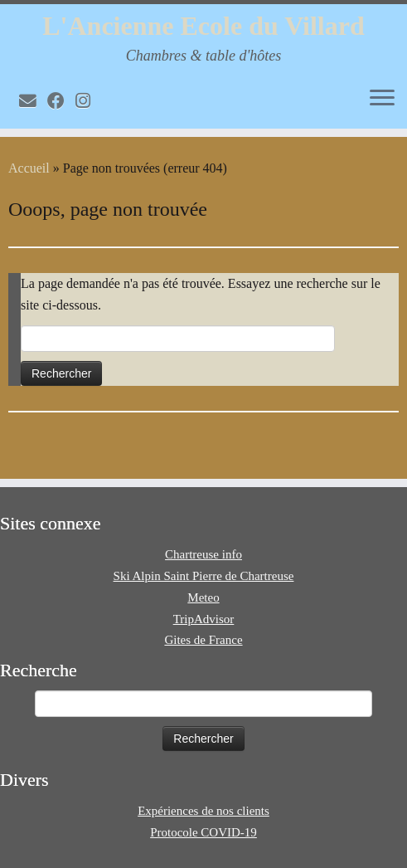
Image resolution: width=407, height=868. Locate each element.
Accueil (29, 168)
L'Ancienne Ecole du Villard (203, 26)
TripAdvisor (204, 619)
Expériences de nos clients (203, 811)
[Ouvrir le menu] (382, 99)
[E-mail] (33, 101)
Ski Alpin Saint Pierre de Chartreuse (204, 576)
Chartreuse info (203, 554)
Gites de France (203, 640)
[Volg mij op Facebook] (61, 101)
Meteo (203, 597)
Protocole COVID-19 (203, 832)
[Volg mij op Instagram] (88, 101)
